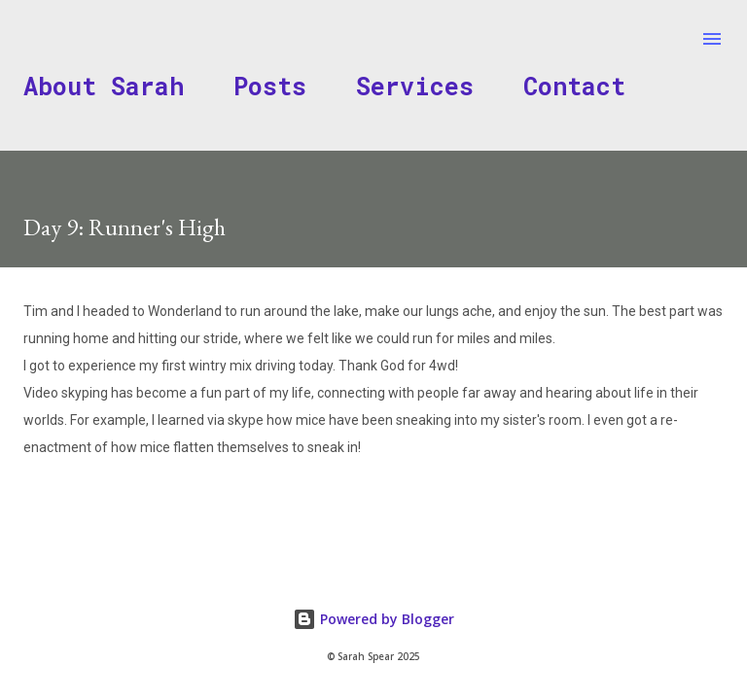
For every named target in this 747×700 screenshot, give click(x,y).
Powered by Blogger (373, 619)
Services (415, 86)
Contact (574, 86)
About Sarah (104, 86)
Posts (270, 86)
